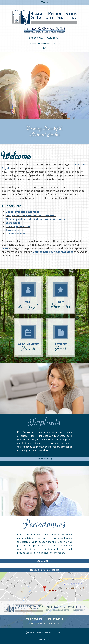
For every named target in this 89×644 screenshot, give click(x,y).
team (5, 248)
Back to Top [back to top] (44, 639)
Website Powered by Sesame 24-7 (42, 632)
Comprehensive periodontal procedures (31, 215)
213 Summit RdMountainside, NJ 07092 (44, 43)
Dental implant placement (22, 212)
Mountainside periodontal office (53, 252)
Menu (44, 2)
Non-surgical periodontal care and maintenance (36, 219)
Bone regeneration (18, 226)
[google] (44, 48)
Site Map (60, 632)
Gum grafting (14, 230)
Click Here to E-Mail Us (46, 570)
